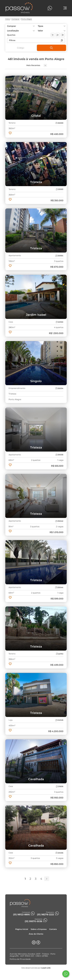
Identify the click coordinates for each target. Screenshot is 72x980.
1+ (53, 35)
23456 (59, 853)
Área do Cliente (36, 934)
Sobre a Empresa (39, 929)
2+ (58, 35)
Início (8, 19)
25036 (59, 455)
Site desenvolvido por (36, 968)
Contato (53, 929)
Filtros (36, 40)
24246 (59, 720)
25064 (59, 256)
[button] (51, 31)
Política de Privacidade (20, 959)
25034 (59, 388)
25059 (59, 123)
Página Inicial (22, 929)
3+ (63, 35)
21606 (60, 786)
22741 (60, 654)
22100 (59, 322)
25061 (60, 189)
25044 (59, 587)
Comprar (15, 19)
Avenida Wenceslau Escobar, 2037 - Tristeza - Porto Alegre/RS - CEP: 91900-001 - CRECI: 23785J (33, 955)
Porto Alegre (26, 19)
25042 (59, 521)
